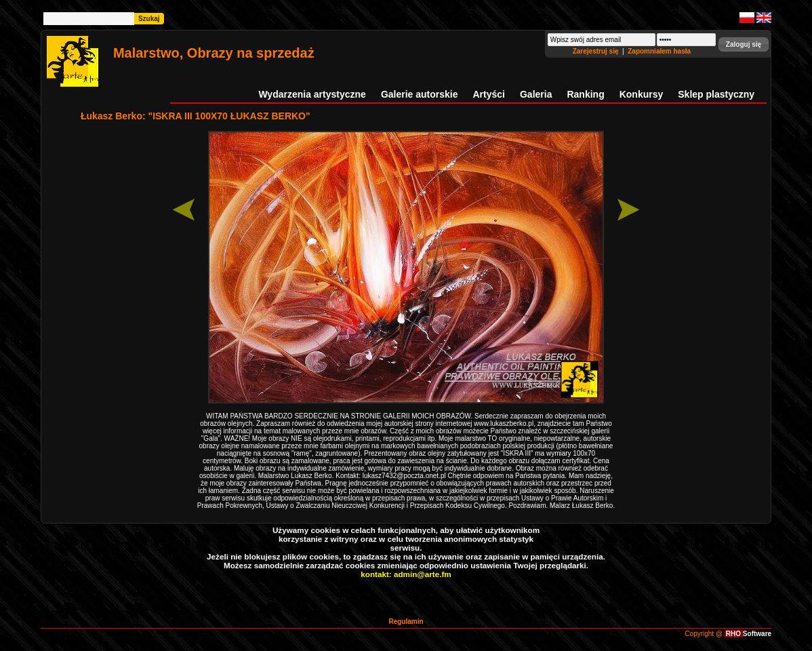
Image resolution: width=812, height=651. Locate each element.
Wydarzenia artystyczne (312, 94)
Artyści (489, 94)
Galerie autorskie (420, 94)
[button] (744, 44)
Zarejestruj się (597, 51)
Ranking (585, 94)
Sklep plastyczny (716, 94)
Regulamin (406, 622)
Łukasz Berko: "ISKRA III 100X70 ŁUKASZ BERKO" (196, 116)
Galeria (536, 94)
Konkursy (642, 94)
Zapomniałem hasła (659, 51)
